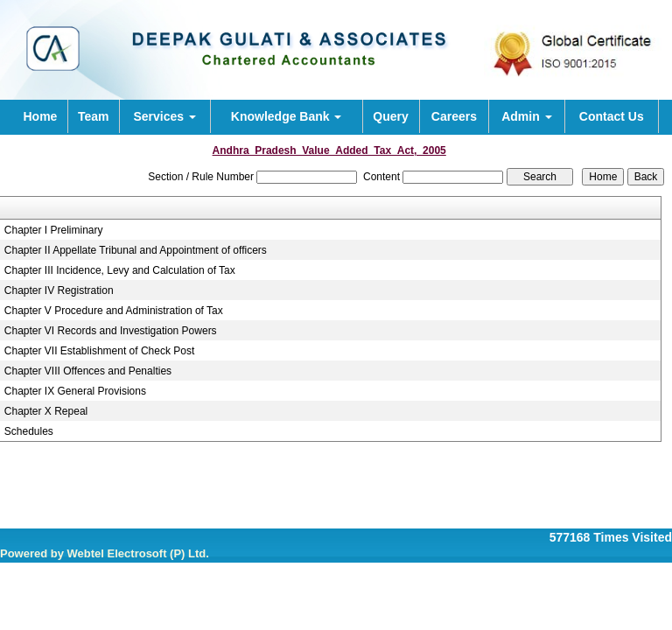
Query (390, 116)
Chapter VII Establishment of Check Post (99, 351)
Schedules (29, 431)
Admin (526, 116)
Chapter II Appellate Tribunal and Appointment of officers (136, 250)
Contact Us (612, 116)
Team (94, 116)
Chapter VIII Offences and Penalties (88, 371)
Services (164, 116)
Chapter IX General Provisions (75, 391)
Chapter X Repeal (46, 411)
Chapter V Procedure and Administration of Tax (114, 311)
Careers (454, 116)
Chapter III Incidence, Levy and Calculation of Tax (120, 270)
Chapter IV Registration (59, 290)
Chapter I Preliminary (54, 230)
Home (40, 116)
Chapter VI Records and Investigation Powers (111, 331)
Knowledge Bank (287, 116)
